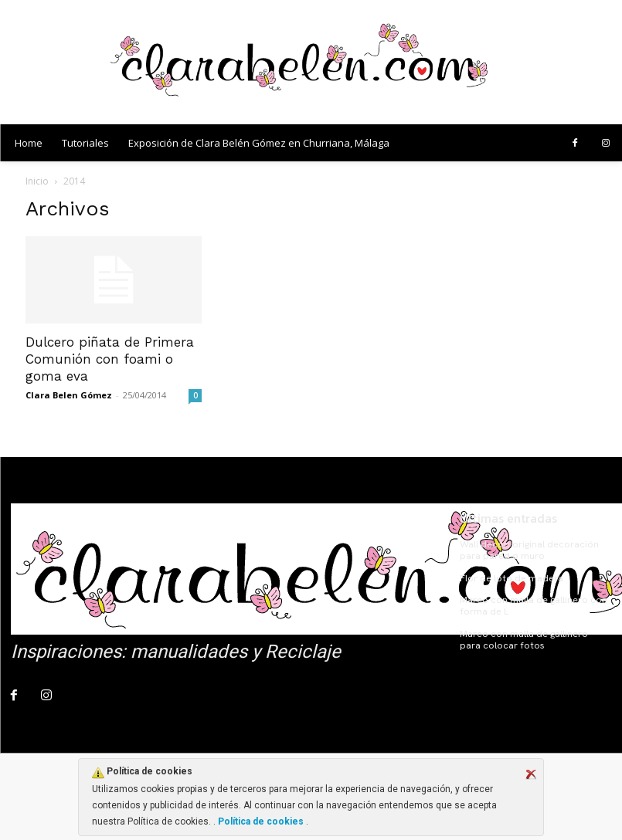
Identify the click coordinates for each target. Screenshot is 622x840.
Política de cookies (261, 821)
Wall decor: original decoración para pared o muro (527, 550)
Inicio (37, 181)
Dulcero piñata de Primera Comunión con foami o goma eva (110, 359)
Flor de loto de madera (510, 577)
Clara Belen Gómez (69, 395)
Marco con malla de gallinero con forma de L (532, 605)
